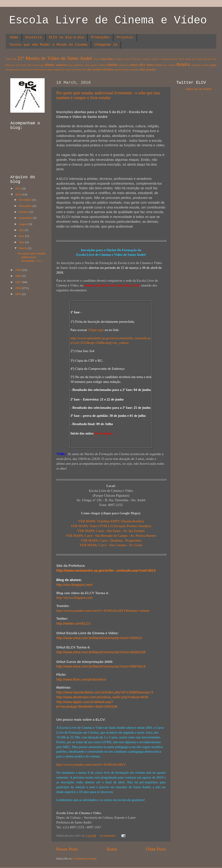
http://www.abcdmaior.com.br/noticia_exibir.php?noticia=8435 (102, 697)
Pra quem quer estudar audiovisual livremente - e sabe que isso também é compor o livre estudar (108, 95)
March (23, 248)
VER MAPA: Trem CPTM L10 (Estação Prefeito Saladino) (111, 526)
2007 (19, 282)
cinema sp (124, 65)
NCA (182, 59)
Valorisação (38, 65)
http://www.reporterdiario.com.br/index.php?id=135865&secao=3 (105, 692)
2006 (19, 288)
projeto (49, 70)
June (22, 236)
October (24, 212)
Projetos (125, 38)
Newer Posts (67, 849)
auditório (61, 65)
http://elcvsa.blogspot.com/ (75, 598)
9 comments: (108, 836)
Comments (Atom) (85, 858)
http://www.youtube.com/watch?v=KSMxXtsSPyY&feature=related (103, 611)
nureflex (206, 65)
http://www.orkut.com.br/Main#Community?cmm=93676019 (101, 666)
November (26, 206)
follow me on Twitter (199, 89)
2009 (14, 59)
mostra (183, 64)
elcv (142, 65)
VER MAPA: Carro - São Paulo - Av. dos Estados (111, 531)
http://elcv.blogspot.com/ (74, 585)
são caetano (94, 69)
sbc (85, 70)
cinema (112, 65)
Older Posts (156, 849)
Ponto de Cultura (194, 59)
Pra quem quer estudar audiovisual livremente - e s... (32, 257)
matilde (172, 65)
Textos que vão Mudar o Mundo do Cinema (48, 45)
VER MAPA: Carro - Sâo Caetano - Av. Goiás (111, 545)
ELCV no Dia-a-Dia (66, 38)
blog (70, 65)
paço (213, 65)
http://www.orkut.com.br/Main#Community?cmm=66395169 (101, 652)
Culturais (120, 59)
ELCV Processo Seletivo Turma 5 (143, 59)
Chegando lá (106, 45)
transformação (121, 70)
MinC (175, 59)
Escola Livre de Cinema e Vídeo (108, 20)
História (34, 38)
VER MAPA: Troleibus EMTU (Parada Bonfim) (111, 521)
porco (30, 70)
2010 (19, 194)
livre (165, 65)
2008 (8, 59)
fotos (158, 65)
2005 (19, 294)
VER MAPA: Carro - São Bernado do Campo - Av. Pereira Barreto (111, 536)
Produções (100, 38)
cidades (102, 65)
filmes (150, 65)
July (22, 230)
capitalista (78, 65)
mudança (196, 65)
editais (134, 65)
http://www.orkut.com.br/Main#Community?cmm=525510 (99, 638)
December (26, 200)
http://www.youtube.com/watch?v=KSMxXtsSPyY (91, 765)
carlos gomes (91, 65)
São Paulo (21, 65)
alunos (49, 65)
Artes (96, 59)
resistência (77, 70)
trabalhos (108, 69)
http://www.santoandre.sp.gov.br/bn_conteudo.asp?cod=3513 (106, 570)
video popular (147, 69)
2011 (19, 188)
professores (39, 70)
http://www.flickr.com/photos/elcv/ (81, 679)
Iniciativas (166, 59)
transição (134, 70)
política (23, 70)
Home (14, 38)
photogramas (12, 70)
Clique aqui (96, 330)
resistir (68, 70)
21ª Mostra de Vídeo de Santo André (55, 58)
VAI (29, 65)
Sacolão (208, 59)
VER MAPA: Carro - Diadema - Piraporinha (111, 540)
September (26, 218)
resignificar (58, 70)
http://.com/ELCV (74, 623)
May (22, 242)
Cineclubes (107, 59)
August (24, 224)
